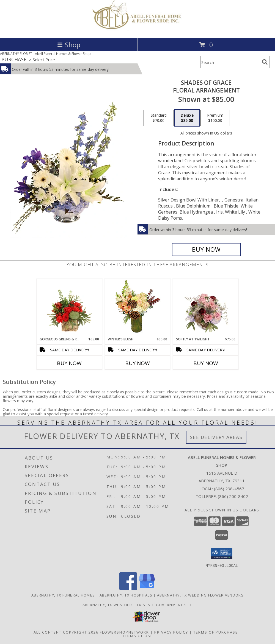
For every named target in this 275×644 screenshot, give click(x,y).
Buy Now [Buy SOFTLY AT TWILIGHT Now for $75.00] (206, 363)
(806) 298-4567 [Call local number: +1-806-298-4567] (229, 489)
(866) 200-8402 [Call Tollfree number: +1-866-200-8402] (233, 496)
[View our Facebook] (128, 588)
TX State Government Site (165, 604)
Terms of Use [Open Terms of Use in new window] (138, 635)
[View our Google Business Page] (147, 588)
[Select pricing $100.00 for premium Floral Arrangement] (215, 118)
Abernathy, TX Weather (107, 604)
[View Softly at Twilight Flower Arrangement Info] (206, 308)
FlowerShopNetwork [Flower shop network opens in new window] (124, 632)
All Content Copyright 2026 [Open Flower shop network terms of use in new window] (66, 632)
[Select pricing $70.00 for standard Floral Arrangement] (159, 118)
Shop (69, 45)
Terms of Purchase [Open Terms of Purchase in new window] (216, 632)
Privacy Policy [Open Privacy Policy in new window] (171, 632)
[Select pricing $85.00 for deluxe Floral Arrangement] (187, 118)
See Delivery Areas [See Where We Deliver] (216, 437)
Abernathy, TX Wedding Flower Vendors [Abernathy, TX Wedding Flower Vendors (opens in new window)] (200, 595)
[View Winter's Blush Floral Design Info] (138, 308)
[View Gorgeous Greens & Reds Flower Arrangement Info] (69, 308)
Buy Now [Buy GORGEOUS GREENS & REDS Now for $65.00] (69, 363)
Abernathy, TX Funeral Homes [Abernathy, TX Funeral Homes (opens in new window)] (63, 595)
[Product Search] (230, 62)
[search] (265, 62)
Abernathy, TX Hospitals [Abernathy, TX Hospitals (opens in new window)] (126, 595)
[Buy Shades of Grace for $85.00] (206, 250)
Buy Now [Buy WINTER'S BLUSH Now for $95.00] (137, 363)
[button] (222, 554)
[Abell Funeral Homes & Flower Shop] (138, 30)
